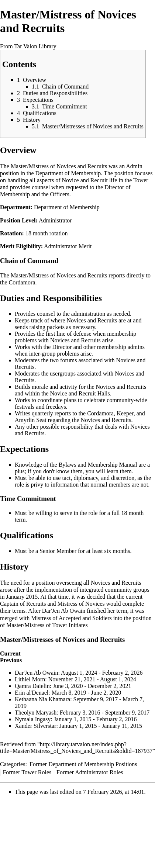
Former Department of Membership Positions (83, 764)
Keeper (125, 413)
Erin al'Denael (32, 693)
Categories (13, 764)
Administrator (55, 220)
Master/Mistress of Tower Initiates (47, 625)
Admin (134, 166)
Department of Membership (68, 173)
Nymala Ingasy (33, 719)
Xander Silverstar (35, 726)
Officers (60, 194)
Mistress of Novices (81, 604)
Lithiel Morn (30, 679)
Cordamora (22, 282)
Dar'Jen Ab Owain (64, 611)
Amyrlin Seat (31, 420)
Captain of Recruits (23, 604)
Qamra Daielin (32, 686)
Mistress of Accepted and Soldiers (71, 618)
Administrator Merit (68, 246)
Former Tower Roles (27, 772)
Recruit (99, 180)
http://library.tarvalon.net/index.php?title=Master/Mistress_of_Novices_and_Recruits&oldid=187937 (76, 748)
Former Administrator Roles (90, 772)
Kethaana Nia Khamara (42, 699)
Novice (70, 180)
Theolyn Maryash (36, 713)
